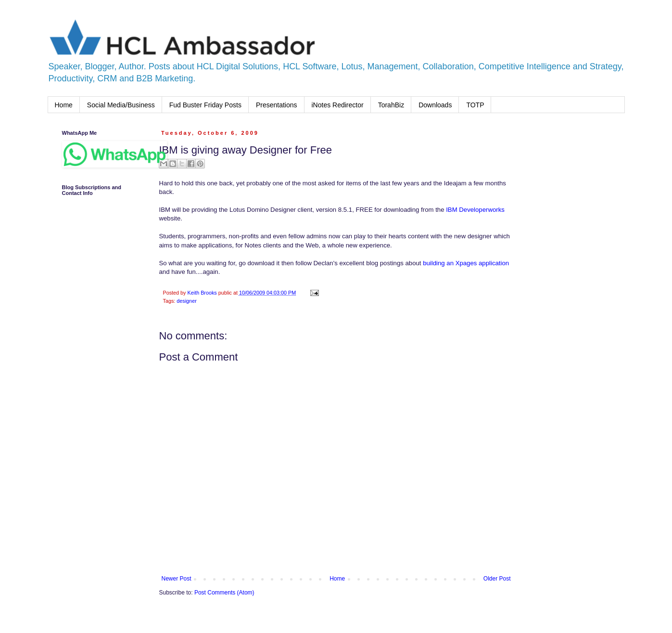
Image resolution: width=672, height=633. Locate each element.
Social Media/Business (121, 105)
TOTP (475, 105)
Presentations (277, 105)
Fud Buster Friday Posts (205, 105)
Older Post (497, 579)
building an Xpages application (466, 263)
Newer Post (177, 579)
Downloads (435, 105)
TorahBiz (391, 105)
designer (186, 301)
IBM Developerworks (475, 210)
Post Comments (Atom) (224, 593)
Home (64, 105)
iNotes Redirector (338, 105)
